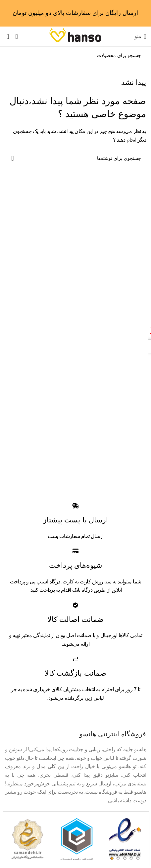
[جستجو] (75, 55)
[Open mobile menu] (140, 36)
